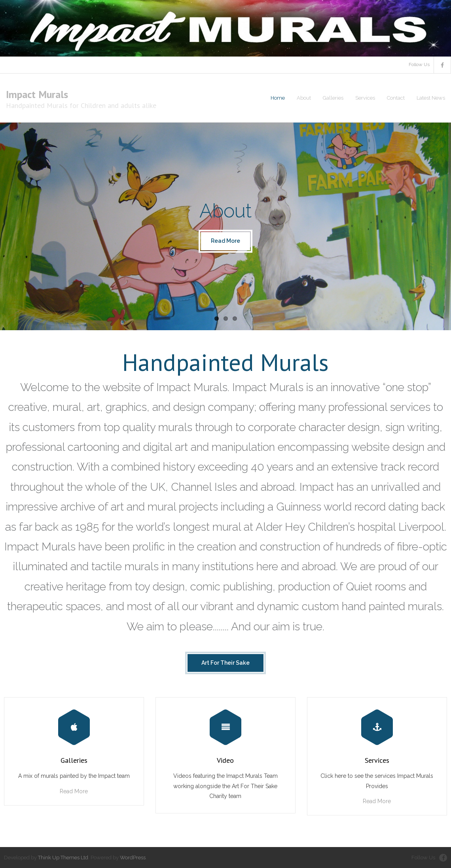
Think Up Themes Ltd (63, 858)
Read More (74, 791)
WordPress (133, 858)
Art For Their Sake (225, 663)
